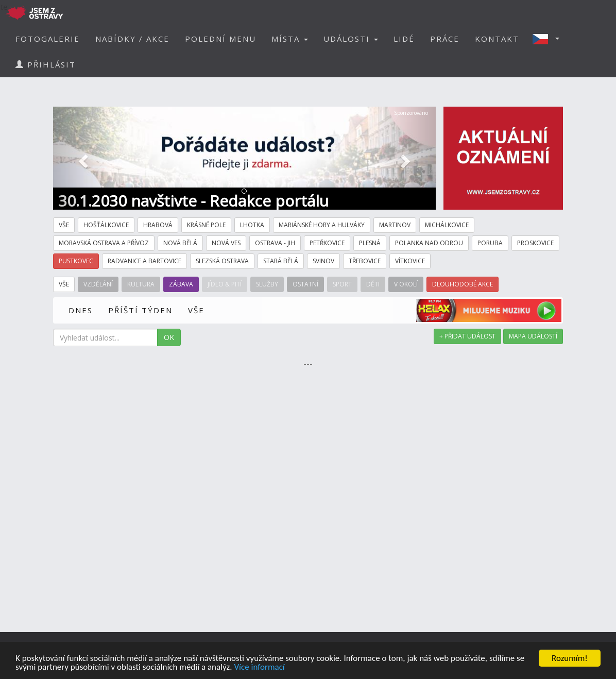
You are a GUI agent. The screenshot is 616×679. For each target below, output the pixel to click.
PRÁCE (445, 39)
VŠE (196, 310)
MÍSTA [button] (290, 39)
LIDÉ (404, 39)
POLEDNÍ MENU (220, 39)
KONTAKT (497, 39)
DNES (81, 310)
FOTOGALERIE (48, 39)
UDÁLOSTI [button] (351, 39)
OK (169, 337)
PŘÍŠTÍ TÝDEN (140, 310)
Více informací (259, 667)
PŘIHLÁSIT (46, 64)
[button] (549, 39)
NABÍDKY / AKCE (132, 39)
